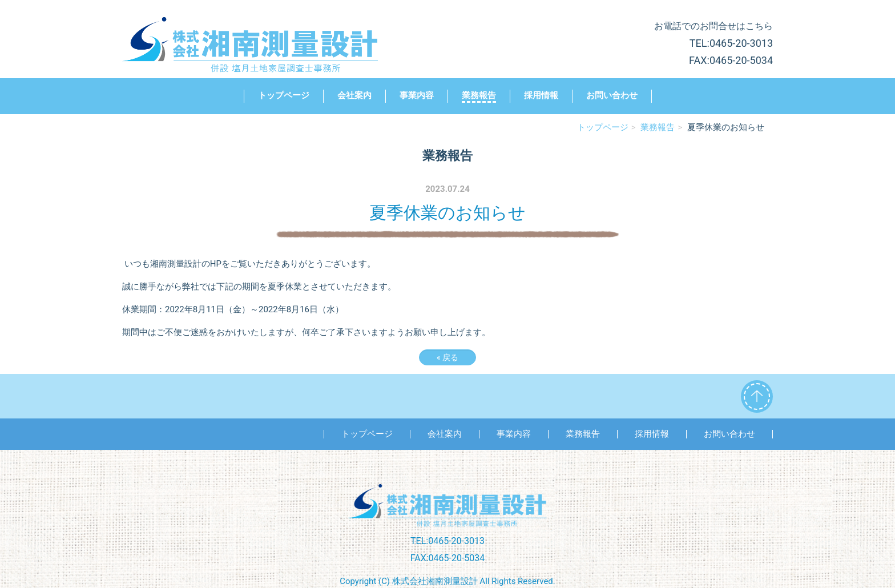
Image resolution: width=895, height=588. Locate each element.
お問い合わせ (612, 95)
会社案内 (354, 95)
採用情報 (541, 95)
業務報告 (479, 95)
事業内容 (417, 95)
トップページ (284, 95)
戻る (447, 357)
